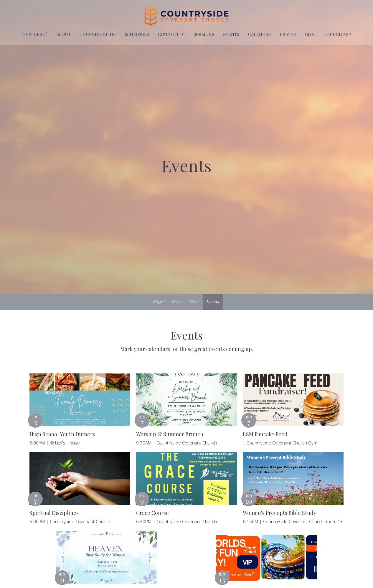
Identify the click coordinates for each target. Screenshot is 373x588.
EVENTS (231, 34)
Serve (177, 301)
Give (310, 34)
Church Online (98, 34)
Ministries (137, 34)
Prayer (159, 301)
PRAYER (288, 34)
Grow (194, 301)
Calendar (260, 34)
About (63, 34)
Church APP (337, 34)
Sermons (204, 34)
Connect (171, 34)
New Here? (35, 34)
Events (213, 301)
